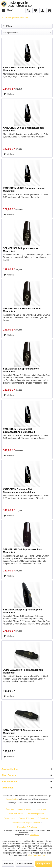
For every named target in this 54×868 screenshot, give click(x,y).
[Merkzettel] (35, 10)
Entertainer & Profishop (27, 827)
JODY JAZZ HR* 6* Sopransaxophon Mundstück (23, 671)
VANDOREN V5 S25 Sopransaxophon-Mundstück (24, 129)
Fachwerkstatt (9, 818)
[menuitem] (7, 10)
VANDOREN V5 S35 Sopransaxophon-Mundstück (24, 190)
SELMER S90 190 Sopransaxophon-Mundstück (23, 551)
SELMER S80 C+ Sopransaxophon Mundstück (22, 310)
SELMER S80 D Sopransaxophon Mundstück (21, 250)
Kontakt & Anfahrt (24, 809)
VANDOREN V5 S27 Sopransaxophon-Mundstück (24, 69)
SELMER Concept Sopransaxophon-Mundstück (23, 611)
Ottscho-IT (34, 835)
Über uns (10, 809)
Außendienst (43, 818)
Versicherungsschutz (35, 814)
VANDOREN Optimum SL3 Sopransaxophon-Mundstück (19, 430)
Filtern (8, 26)
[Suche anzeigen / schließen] (28, 10)
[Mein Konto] (42, 10)
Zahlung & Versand (26, 818)
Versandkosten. (12, 799)
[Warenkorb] (49, 10)
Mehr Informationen (37, 855)
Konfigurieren (44, 864)
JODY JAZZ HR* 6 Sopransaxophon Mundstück (22, 732)
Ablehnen (8, 864)
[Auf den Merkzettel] (9, 94)
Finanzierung (40, 809)
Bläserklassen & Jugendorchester (26, 823)
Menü (7, 10)
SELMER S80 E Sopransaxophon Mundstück (21, 370)
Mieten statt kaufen (16, 814)
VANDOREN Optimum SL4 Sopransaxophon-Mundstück (19, 491)
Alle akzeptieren (25, 864)
